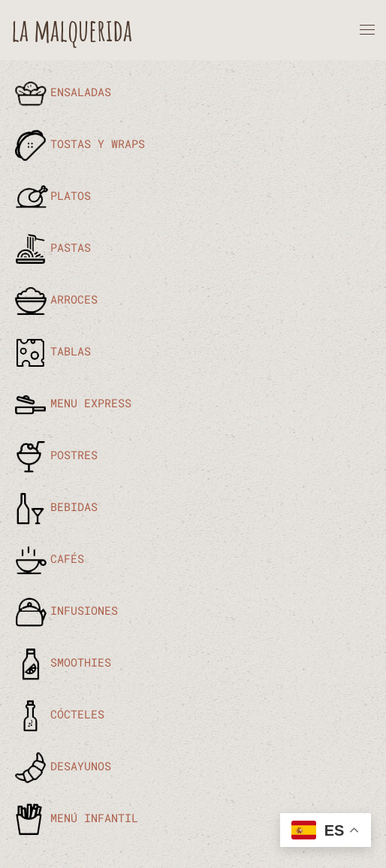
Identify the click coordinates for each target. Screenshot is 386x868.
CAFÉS (48, 558)
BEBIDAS (54, 507)
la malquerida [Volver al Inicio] (72, 30)
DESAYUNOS (61, 766)
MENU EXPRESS (71, 403)
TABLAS (51, 351)
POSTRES (54, 455)
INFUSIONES (65, 610)
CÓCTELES (58, 714)
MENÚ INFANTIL (75, 818)
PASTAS (51, 247)
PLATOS (51, 195)
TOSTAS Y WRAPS (78, 144)
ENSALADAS (61, 92)
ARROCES (54, 299)
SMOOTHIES (61, 662)
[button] (367, 30)
